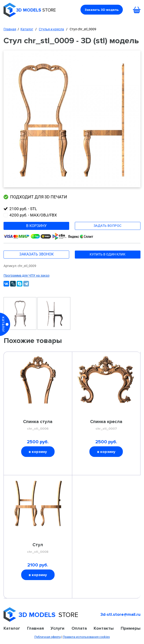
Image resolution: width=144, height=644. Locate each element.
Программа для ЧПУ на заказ (26, 275)
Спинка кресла (106, 425)
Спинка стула (38, 425)
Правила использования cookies (86, 637)
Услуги (58, 628)
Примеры (131, 628)
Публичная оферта (48, 637)
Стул (38, 548)
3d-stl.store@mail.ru (120, 614)
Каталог (27, 29)
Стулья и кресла (51, 29)
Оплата (79, 628)
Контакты (104, 628)
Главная (10, 29)
